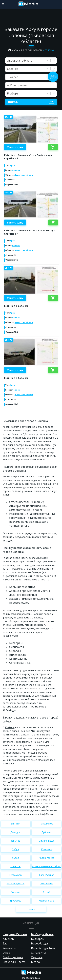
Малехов (15, 866)
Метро (35, 962)
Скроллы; (15, 651)
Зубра (16, 849)
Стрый (47, 892)
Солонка (16, 170)
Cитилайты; (17, 647)
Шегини (31, 909)
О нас (6, 953)
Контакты (9, 948)
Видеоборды (39, 943)
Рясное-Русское (16, 883)
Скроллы (37, 957)
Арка (16, 50)
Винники (15, 824)
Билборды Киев (13, 957)
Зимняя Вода (47, 841)
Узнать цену (15, 147)
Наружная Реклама (15, 934)
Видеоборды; (18, 655)
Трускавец (16, 901)
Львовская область (31, 50)
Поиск (13, 102)
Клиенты (8, 939)
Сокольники (47, 883)
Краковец (47, 849)
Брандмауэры (18, 659)
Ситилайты (38, 953)
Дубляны (46, 832)
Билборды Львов (42, 934)
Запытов (15, 841)
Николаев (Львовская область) (46, 866)
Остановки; (17, 663)
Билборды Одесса (14, 962)
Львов (16, 858)
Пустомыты (15, 875)
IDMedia (10, 727)
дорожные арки (43, 434)
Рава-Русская (47, 875)
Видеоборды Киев (43, 948)
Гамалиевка (47, 824)
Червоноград (47, 901)
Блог (6, 943)
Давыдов (15, 832)
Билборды (16, 643)
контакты (8, 764)
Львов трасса (46, 858)
